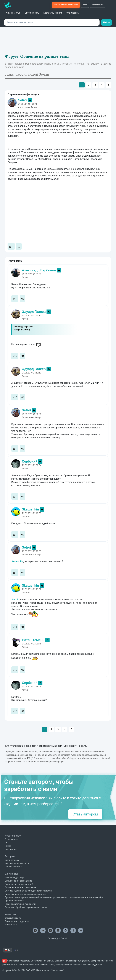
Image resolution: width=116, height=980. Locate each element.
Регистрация (98, 5)
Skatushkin (30, 509)
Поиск (8, 846)
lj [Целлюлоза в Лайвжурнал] (73, 930)
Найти (106, 22)
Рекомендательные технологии (20, 904)
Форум (11, 56)
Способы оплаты (13, 867)
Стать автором (85, 814)
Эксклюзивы (73, 13)
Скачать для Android (58, 938)
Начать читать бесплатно (66, 5)
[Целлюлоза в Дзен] (58, 930)
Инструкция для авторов (17, 863)
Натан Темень (33, 640)
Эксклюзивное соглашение (18, 881)
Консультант (11, 925)
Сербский (30, 461)
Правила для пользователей (19, 884)
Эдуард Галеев (34, 312)
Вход (85, 5)
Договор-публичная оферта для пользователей (28, 891)
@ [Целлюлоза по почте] (66, 930)
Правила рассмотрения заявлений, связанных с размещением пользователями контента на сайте (54, 897)
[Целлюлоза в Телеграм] (43, 930)
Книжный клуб (13, 13)
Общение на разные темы (45, 56)
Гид (6, 843)
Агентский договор (14, 877)
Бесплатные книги (53, 13)
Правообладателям (14, 901)
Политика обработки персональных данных (27, 907)
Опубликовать (32, 13)
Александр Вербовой (39, 270)
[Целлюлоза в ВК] (35, 930)
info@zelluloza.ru (13, 918)
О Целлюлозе (11, 839)
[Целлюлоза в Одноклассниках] (50, 930)
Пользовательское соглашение (20, 887)
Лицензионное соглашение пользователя (25, 894)
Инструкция (11, 849)
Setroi (23, 100)
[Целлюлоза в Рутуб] (81, 930)
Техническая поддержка (17, 921)
